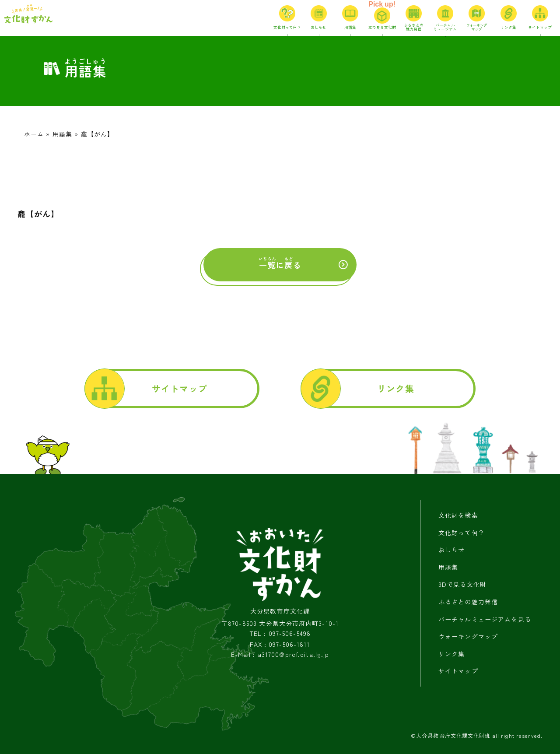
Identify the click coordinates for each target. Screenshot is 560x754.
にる (280, 263)
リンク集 (395, 388)
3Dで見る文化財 (462, 584)
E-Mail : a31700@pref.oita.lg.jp (280, 654)
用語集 (62, 134)
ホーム (34, 134)
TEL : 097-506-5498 (280, 633)
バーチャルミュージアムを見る (485, 619)
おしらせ (451, 550)
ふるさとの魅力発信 (468, 602)
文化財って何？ (462, 533)
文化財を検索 (458, 515)
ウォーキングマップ (468, 636)
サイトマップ (180, 388)
